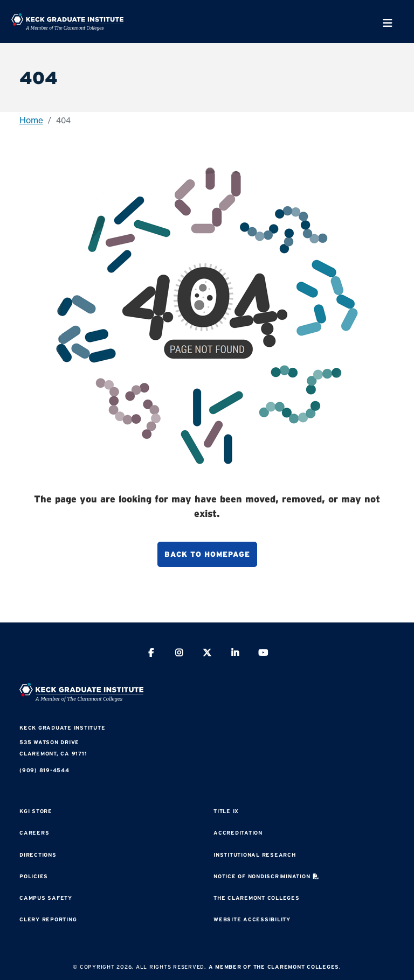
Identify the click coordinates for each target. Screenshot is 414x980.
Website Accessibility (252, 919)
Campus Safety (46, 898)
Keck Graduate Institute (62, 728)
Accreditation (238, 833)
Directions (38, 855)
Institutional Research (255, 855)
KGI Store (36, 811)
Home (31, 120)
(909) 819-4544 (44, 770)
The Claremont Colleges (257, 898)
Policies (34, 876)
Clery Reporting (48, 919)
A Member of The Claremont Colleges (274, 967)
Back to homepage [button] (207, 554)
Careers (34, 833)
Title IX (226, 811)
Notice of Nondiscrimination (262, 876)
